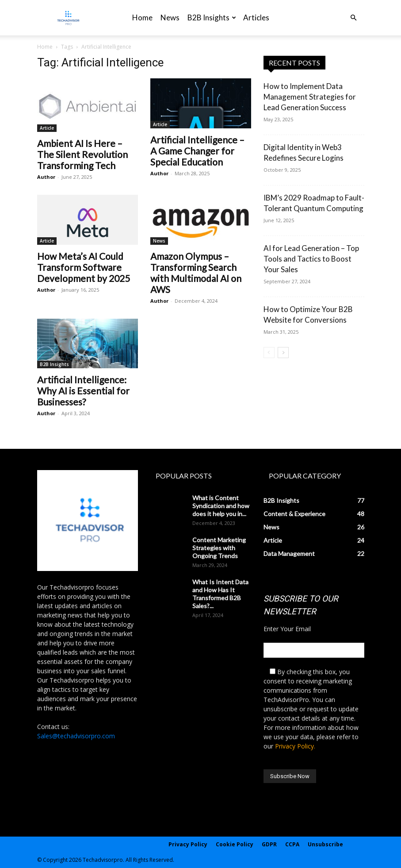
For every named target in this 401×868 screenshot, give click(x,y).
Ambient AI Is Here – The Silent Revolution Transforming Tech (82, 154)
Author (46, 177)
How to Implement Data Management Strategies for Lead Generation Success (310, 97)
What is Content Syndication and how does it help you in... (221, 506)
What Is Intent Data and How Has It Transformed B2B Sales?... (220, 594)
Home (142, 17)
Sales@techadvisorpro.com (76, 736)
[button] (354, 18)
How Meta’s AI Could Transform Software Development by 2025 (84, 267)
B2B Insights (212, 17)
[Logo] (68, 18)
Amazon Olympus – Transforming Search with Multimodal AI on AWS (196, 273)
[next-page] (283, 353)
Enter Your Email (287, 629)
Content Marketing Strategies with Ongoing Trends (219, 548)
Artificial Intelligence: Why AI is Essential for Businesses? (83, 391)
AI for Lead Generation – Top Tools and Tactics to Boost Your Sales (311, 259)
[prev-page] (269, 353)
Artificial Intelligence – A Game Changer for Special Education (197, 151)
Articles (256, 17)
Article (47, 128)
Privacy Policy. (295, 746)
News (170, 17)
